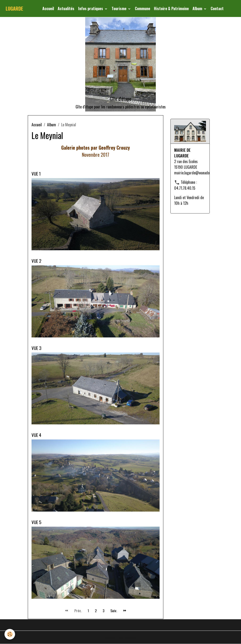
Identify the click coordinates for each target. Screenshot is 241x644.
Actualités (66, 8)
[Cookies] (10, 634)
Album (198, 8)
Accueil (48, 8)
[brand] (14, 8)
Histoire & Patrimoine (171, 8)
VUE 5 (36, 522)
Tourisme (119, 8)
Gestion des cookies (121, 637)
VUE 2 (36, 261)
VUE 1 (36, 174)
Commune (143, 8)
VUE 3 (36, 348)
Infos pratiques (91, 8)
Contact (217, 8)
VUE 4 (36, 435)
